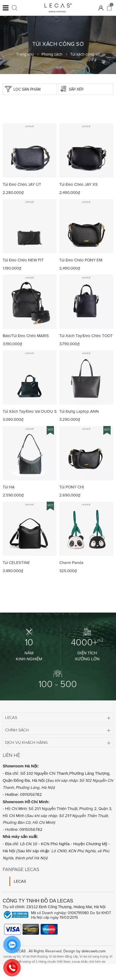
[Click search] (15, 8)
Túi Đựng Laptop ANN (79, 411)
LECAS (20, 881)
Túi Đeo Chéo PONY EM (81, 260)
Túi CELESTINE (16, 563)
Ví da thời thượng (35, 957)
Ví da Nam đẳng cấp (64, 957)
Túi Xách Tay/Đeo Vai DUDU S (30, 411)
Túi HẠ (9, 487)
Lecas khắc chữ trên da (89, 962)
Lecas (11, 718)
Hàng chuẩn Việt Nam (54, 962)
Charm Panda (71, 563)
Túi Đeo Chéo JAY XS (79, 184)
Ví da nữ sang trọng (94, 957)
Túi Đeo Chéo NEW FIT (23, 260)
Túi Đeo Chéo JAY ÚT (22, 184)
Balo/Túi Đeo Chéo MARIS (26, 336)
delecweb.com (93, 951)
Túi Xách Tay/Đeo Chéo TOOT (86, 336)
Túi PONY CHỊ (72, 487)
